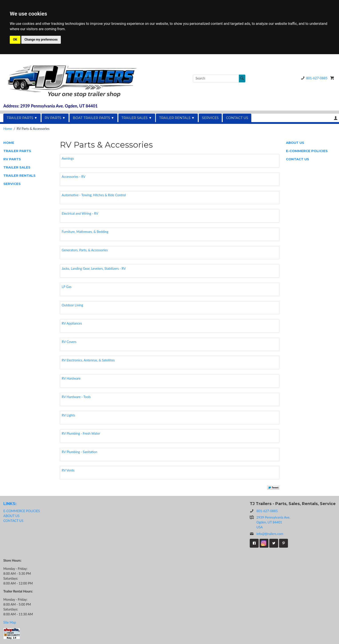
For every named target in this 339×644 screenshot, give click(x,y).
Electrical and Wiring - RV (80, 213)
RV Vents (68, 470)
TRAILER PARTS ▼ (22, 118)
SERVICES (210, 118)
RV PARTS (12, 159)
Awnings (68, 158)
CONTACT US (237, 118)
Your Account (336, 118)
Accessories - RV (74, 177)
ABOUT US (295, 143)
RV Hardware (71, 378)
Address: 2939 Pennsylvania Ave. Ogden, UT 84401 (51, 106)
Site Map (10, 622)
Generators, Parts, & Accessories (85, 250)
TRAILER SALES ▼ (137, 118)
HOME (9, 143)
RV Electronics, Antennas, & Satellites (88, 360)
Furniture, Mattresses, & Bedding (85, 232)
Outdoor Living (72, 305)
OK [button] (15, 40)
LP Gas (67, 287)
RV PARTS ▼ (55, 118)
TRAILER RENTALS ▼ (177, 118)
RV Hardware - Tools (76, 397)
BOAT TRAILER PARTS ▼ (94, 118)
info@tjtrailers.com (267, 534)
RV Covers (69, 342)
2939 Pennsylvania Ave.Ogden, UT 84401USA (273, 522)
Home (8, 129)
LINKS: (10, 504)
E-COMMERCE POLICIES (307, 151)
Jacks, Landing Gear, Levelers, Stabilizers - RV (94, 268)
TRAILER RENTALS (19, 176)
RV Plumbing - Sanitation (79, 452)
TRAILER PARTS (17, 151)
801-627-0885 (313, 78)
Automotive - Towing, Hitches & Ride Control (94, 195)
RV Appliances (72, 323)
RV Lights (68, 415)
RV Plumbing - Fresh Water (81, 433)
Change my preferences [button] (41, 40)
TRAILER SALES (17, 167)
